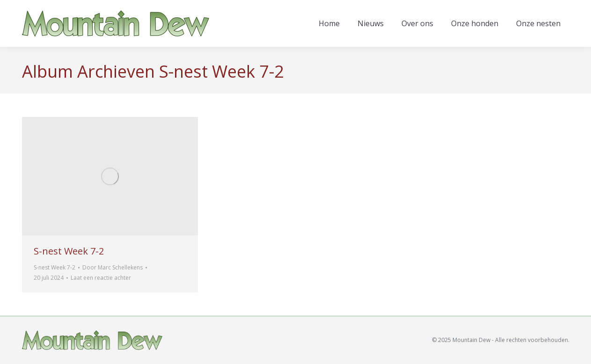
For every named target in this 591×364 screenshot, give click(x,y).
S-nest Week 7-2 (69, 251)
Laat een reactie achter (101, 278)
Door (113, 267)
